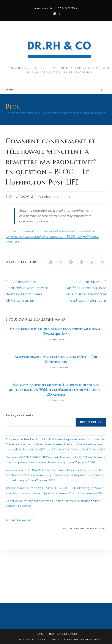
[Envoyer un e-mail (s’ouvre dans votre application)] (59, 14)
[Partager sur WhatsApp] (102, 262)
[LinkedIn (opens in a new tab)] (55, 14)
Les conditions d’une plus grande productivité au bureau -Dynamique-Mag (56, 331)
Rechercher (91, 422)
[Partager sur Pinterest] (81, 262)
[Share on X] (61, 262)
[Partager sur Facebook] (71, 262)
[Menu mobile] (8, 90)
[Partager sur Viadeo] (92, 262)
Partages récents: (20, 415)
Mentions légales (63, 634)
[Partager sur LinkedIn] (50, 262)
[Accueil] (6, 113)
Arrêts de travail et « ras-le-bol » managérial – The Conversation (56, 359)
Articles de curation (54, 197)
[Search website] (102, 90)
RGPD (39, 634)
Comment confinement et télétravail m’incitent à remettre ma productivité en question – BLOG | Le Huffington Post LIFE (52, 237)
